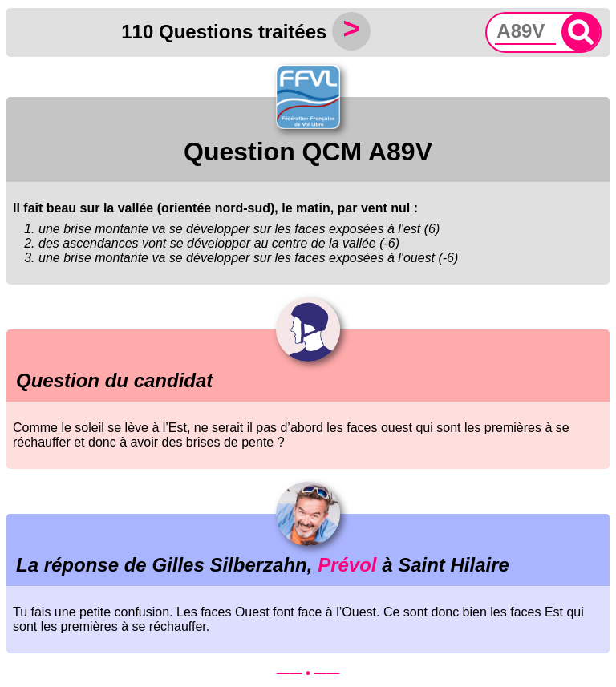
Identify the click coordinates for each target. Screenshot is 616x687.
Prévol (347, 565)
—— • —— (308, 673)
